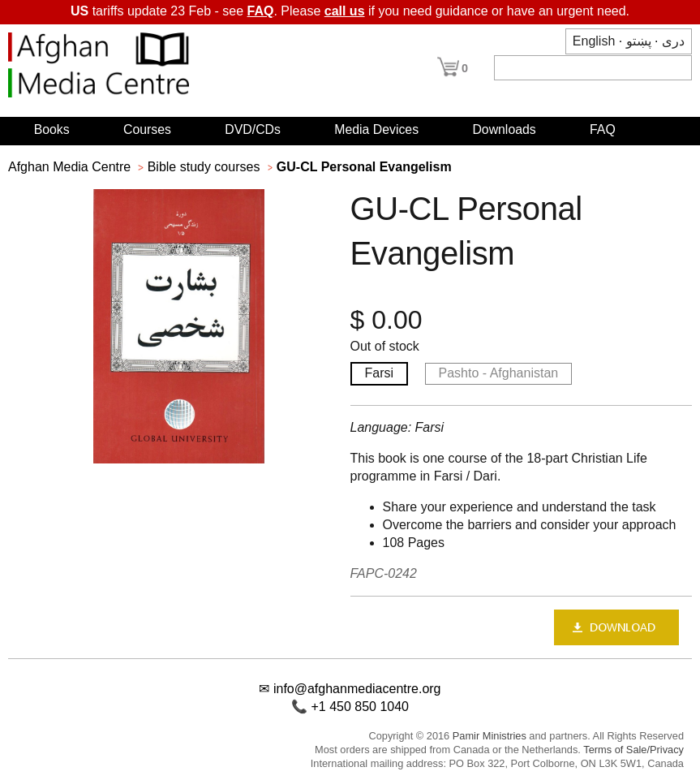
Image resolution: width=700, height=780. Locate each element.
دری (673, 41)
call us (345, 11)
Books (52, 129)
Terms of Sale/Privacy (633, 750)
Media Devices (376, 129)
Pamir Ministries (490, 736)
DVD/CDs (253, 129)
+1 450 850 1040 (360, 707)
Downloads (504, 129)
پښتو (639, 41)
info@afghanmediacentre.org (357, 689)
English (594, 41)
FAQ (261, 11)
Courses (147, 129)
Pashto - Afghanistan (499, 373)
